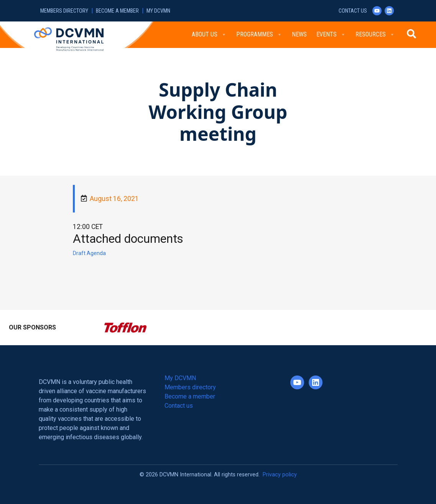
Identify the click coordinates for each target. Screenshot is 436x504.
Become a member (117, 11)
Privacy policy (280, 475)
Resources (375, 35)
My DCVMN (158, 11)
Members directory (64, 11)
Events (331, 35)
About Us (209, 35)
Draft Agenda (89, 253)
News (299, 34)
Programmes (259, 35)
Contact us (353, 11)
